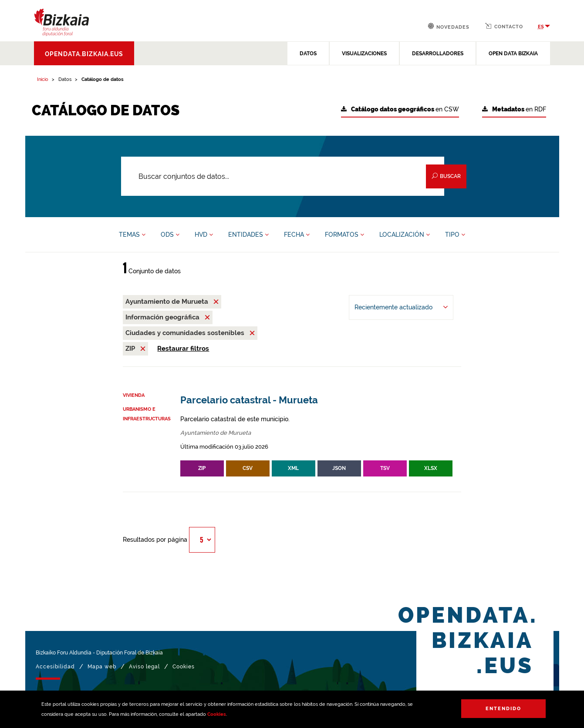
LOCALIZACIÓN (405, 235)
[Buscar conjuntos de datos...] (283, 176)
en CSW (400, 109)
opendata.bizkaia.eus (84, 54)
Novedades (449, 26)
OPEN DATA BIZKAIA (513, 54)
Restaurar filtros (183, 349)
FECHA (297, 235)
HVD (204, 235)
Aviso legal (144, 667)
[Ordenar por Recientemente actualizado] (401, 307)
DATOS (308, 54)
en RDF (514, 109)
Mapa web (102, 667)
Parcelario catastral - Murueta (249, 400)
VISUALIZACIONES (364, 54)
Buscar (446, 176)
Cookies (217, 714)
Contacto (504, 26)
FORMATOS (344, 235)
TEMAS (132, 235)
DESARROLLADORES (438, 54)
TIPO (455, 235)
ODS (170, 235)
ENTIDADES (248, 235)
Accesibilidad (55, 667)
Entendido (503, 709)
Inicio (43, 79)
